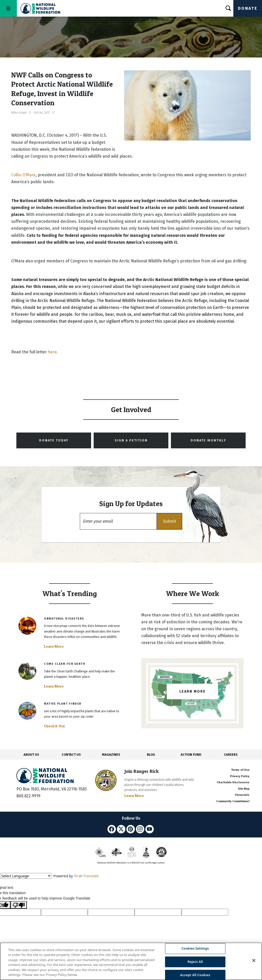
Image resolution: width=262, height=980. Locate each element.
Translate (86, 876)
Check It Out (54, 726)
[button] (169, 521)
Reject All (195, 962)
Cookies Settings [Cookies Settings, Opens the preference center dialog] (195, 949)
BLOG (151, 755)
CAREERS (231, 755)
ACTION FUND (191, 755)
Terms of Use (240, 770)
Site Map (244, 789)
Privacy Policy (240, 776)
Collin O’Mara (23, 175)
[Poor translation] (19, 905)
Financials (242, 795)
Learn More (54, 646)
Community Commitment (233, 801)
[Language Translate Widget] (26, 876)
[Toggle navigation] (8, 8)
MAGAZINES (111, 755)
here (52, 352)
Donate (248, 8)
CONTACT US (71, 755)
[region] (131, 961)
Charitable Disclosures (233, 782)
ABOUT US (31, 755)
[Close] (254, 961)
